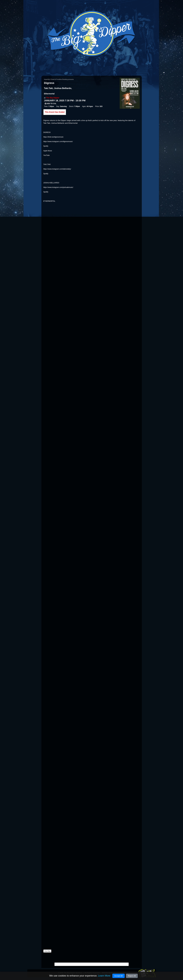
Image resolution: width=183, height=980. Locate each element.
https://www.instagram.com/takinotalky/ (57, 169)
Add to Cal (51, 104)
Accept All (118, 976)
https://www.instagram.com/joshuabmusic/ (58, 187)
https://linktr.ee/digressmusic (53, 137)
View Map (47, 951)
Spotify (46, 146)
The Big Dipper (53, 98)
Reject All (132, 976)
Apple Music (48, 151)
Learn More (104, 976)
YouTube (47, 155)
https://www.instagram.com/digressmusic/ (58, 142)
